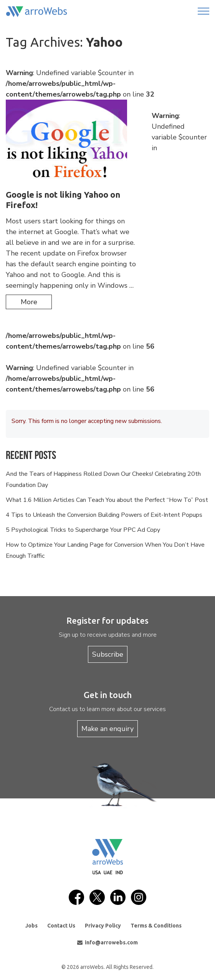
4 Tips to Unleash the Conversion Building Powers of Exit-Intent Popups (104, 515)
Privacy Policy (103, 926)
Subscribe (108, 654)
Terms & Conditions (156, 926)
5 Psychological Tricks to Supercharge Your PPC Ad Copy (83, 530)
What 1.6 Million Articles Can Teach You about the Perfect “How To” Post (107, 500)
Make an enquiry (107, 729)
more (29, 302)
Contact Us (61, 926)
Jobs (31, 926)
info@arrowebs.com (107, 942)
